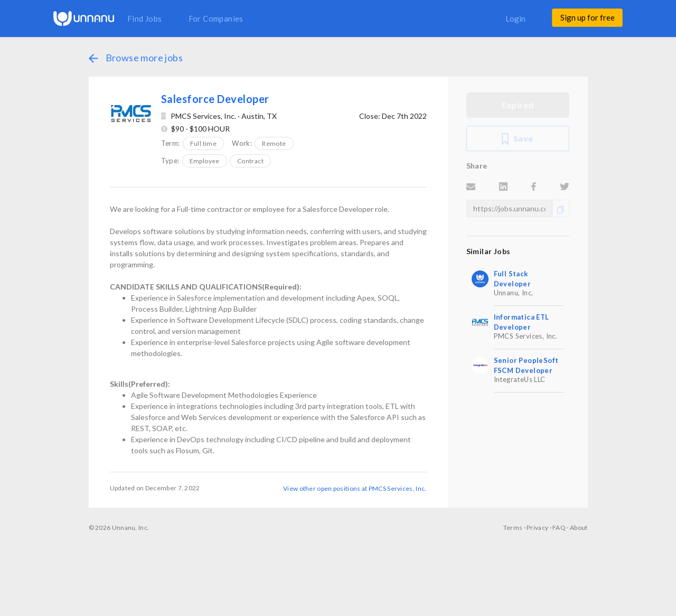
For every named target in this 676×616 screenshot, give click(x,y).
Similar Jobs (489, 251)
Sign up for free (588, 17)
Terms (513, 528)
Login (515, 18)
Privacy (537, 528)
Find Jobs (145, 18)
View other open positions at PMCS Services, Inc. (355, 488)
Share (477, 166)
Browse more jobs (136, 58)
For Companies (216, 18)
